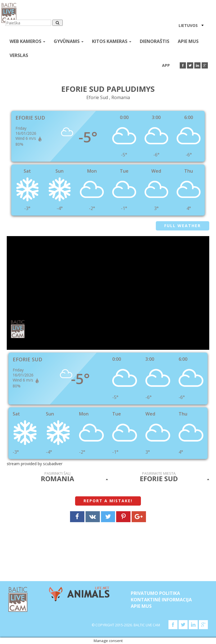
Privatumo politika (155, 593)
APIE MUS (188, 41)
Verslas (19, 55)
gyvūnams (69, 41)
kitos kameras (112, 41)
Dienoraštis (155, 41)
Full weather (183, 226)
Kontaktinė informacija (161, 600)
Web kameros (27, 41)
